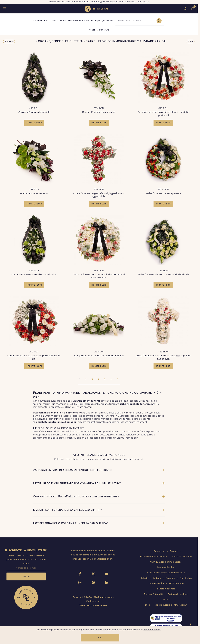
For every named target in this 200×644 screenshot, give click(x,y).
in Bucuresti (122, 416)
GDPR (166, 600)
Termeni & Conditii (154, 594)
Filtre (190, 42)
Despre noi (160, 551)
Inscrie (26, 576)
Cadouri (157, 578)
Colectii (145, 578)
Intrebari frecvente (182, 557)
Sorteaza (9, 42)
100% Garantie (176, 584)
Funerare (171, 578)
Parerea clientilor (166, 567)
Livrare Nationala (166, 589)
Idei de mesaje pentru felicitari (171, 605)
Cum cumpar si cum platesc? (166, 562)
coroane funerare (109, 404)
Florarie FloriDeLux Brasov (154, 557)
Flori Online (186, 578)
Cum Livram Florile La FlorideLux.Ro (166, 573)
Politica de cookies (178, 594)
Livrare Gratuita (156, 584)
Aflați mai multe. (152, 630)
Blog (148, 605)
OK (100, 638)
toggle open (5, 9)
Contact (174, 551)
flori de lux (96, 9)
